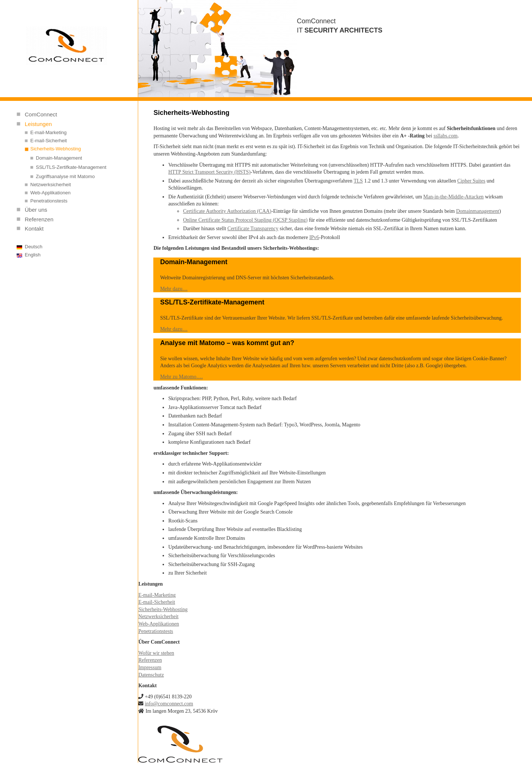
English (33, 255)
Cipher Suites (471, 181)
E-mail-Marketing (48, 132)
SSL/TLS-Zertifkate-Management (71, 167)
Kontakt (34, 229)
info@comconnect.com (169, 704)
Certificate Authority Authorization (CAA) (227, 211)
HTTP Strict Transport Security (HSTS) (209, 172)
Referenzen (39, 219)
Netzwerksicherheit (51, 185)
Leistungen (38, 124)
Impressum (150, 667)
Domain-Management (59, 158)
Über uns (36, 210)
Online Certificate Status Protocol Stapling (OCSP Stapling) (245, 220)
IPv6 (314, 237)
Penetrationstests (49, 201)
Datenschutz (151, 675)
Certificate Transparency (253, 229)
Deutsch (34, 247)
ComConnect (41, 114)
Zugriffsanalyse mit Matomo (65, 176)
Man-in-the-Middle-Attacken (453, 197)
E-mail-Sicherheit (49, 141)
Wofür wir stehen (156, 653)
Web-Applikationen (50, 193)
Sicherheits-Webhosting (56, 149)
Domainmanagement (478, 211)
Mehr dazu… (174, 289)
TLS (358, 181)
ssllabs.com (445, 136)
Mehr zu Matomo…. (181, 377)
